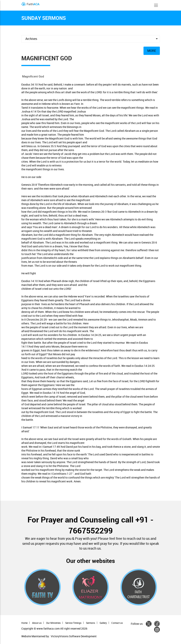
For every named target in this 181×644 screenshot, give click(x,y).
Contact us (117, 623)
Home (24, 623)
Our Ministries (53, 623)
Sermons (90, 623)
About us (37, 623)
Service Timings (73, 623)
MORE (152, 51)
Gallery (103, 623)
